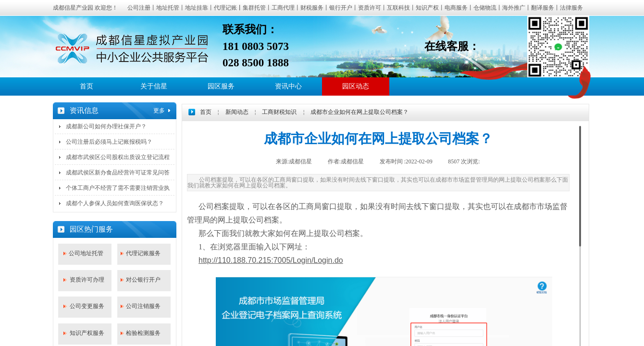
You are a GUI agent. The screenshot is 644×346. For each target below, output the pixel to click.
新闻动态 (237, 112)
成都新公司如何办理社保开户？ (106, 126)
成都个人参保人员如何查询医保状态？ (115, 203)
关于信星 (154, 86)
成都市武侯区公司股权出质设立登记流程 (118, 157)
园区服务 (221, 86)
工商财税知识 (279, 112)
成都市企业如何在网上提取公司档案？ (359, 112)
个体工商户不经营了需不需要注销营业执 (118, 188)
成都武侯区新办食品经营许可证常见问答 (118, 173)
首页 (87, 86)
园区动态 (356, 86)
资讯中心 (288, 86)
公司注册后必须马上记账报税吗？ (109, 142)
